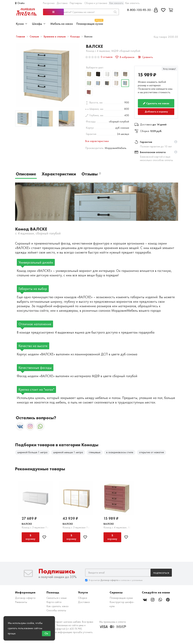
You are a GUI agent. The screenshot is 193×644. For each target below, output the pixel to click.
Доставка (62, 3)
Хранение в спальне (55, 37)
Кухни (22, 24)
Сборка (83, 598)
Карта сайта (54, 602)
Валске (27, 524)
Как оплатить (132, 3)
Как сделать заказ (57, 606)
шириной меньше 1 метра (68, 452)
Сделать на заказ (156, 103)
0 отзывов (107, 57)
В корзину (31, 537)
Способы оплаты (56, 610)
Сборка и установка (96, 3)
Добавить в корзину (156, 112)
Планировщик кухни (90, 23)
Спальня (35, 37)
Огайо (20, 3)
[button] (176, 142)
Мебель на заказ (62, 24)
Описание (26, 174)
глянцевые (95, 452)
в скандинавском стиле (120, 452)
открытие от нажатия (151, 452)
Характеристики (59, 174)
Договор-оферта (25, 598)
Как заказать (116, 3)
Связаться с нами (57, 598)
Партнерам (76, 3)
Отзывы (91, 174)
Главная (21, 37)
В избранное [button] (125, 57)
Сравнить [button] (146, 57)
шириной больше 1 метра (32, 452)
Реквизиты (21, 602)
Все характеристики (97, 141)
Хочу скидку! (169, 69)
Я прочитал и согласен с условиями (114, 580)
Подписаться (161, 573)
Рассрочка (49, 3)
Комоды (75, 37)
